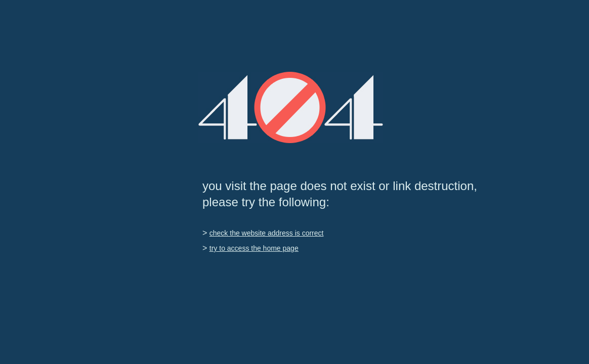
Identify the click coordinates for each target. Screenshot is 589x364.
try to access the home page (254, 248)
